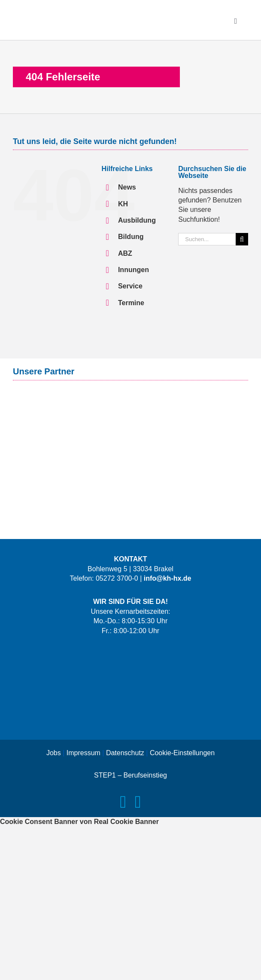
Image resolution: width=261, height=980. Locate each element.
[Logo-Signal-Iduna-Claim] (130, 399)
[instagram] (138, 802)
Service (130, 286)
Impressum (83, 753)
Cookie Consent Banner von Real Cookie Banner (79, 822)
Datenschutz (125, 753)
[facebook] (123, 802)
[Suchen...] (207, 239)
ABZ (125, 253)
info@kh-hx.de (168, 578)
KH (123, 204)
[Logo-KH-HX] (64, 12)
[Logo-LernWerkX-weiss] (130, 652)
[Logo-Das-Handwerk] (130, 715)
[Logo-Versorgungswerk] (130, 433)
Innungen (134, 270)
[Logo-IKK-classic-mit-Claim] (130, 472)
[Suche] (242, 239)
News (127, 187)
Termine (131, 303)
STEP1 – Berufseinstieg (130, 775)
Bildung (131, 237)
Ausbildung (137, 220)
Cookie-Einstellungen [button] (182, 753)
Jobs (54, 753)
